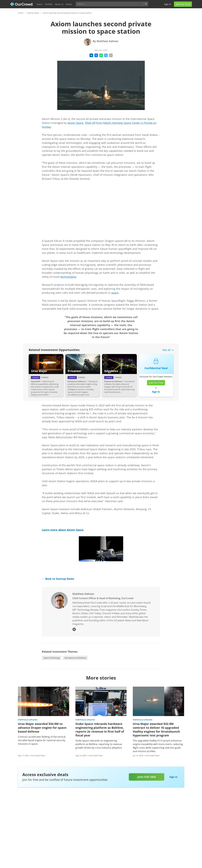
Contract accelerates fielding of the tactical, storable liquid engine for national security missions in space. (42, 740)
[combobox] (112, 4)
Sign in (168, 4)
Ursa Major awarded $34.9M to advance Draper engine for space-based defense (42, 728)
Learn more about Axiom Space (63, 530)
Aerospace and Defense (75, 658)
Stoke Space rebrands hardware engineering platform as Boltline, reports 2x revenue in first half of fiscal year (100, 730)
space (115, 293)
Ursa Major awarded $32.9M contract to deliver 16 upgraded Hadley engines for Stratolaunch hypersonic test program (156, 730)
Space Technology (52, 658)
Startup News (33, 13)
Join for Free (183, 4)
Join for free (147, 777)
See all (166, 350)
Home (21, 13)
